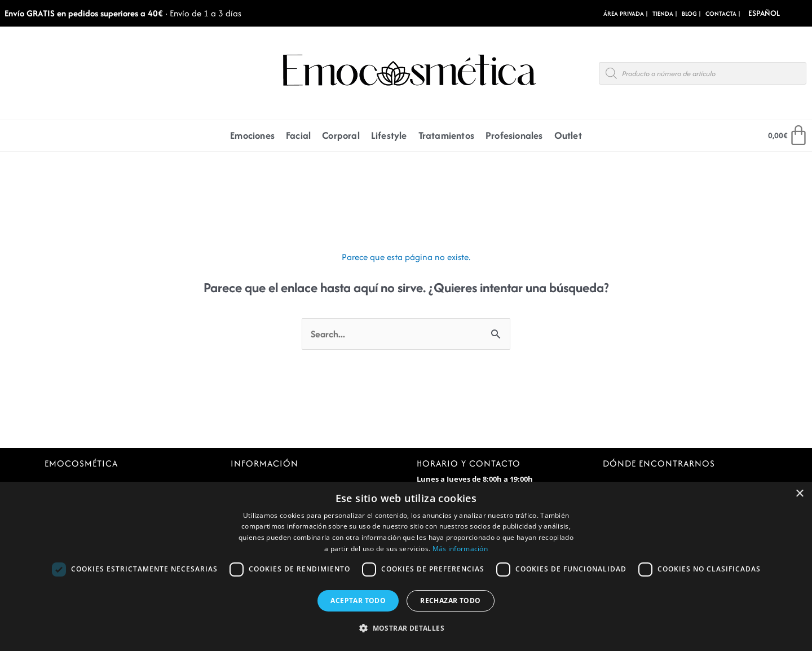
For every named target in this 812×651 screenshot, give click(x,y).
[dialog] (406, 566)
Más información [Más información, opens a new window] (460, 549)
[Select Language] (780, 13)
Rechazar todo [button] (450, 601)
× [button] (799, 494)
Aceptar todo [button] (358, 601)
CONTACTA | (723, 14)
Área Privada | (626, 14)
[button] (406, 629)
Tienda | (665, 14)
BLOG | (691, 14)
